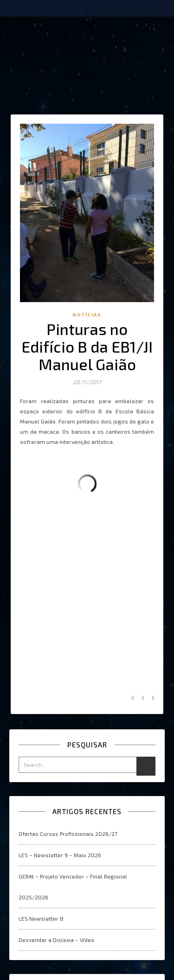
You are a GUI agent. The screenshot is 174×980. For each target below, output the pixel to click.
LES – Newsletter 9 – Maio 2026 (60, 855)
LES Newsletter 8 (41, 918)
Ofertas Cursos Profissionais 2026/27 (68, 834)
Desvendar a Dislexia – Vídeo (56, 940)
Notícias (87, 315)
